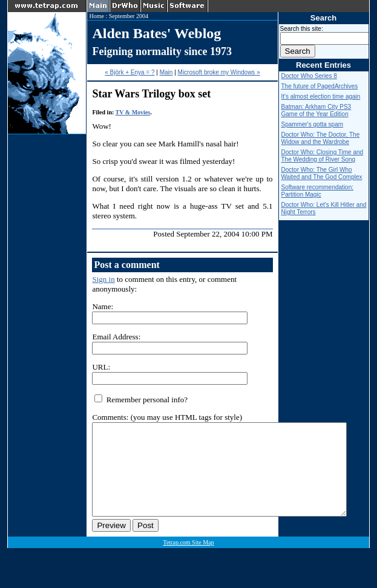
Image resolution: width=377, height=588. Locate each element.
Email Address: (116, 337)
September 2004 (129, 16)
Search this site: (302, 29)
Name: (103, 306)
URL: (101, 367)
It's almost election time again (321, 96)
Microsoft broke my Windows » (219, 72)
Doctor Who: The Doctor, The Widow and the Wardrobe (321, 138)
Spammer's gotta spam (313, 124)
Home (96, 16)
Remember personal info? (141, 400)
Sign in (103, 279)
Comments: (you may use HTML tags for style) (167, 417)
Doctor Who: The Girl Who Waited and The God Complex (322, 173)
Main (166, 72)
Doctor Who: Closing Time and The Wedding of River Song (323, 156)
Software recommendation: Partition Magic (318, 191)
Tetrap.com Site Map (188, 560)
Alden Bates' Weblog (156, 33)
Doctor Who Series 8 (309, 76)
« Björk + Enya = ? (129, 72)
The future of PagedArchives (320, 86)
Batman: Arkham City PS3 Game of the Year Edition (316, 110)
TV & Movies (133, 112)
